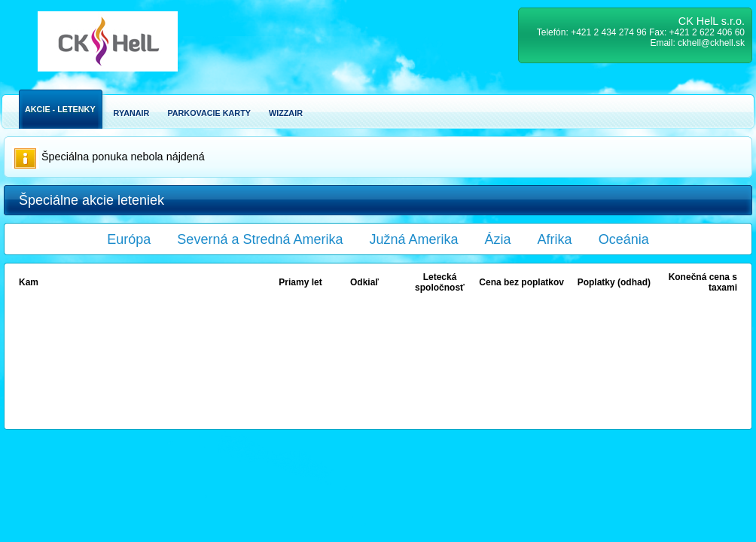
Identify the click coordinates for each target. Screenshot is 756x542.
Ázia (498, 239)
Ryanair (132, 113)
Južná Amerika (414, 239)
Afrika (555, 239)
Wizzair (286, 113)
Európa (129, 239)
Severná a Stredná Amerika (260, 239)
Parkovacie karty (209, 113)
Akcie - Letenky (60, 109)
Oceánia (624, 239)
